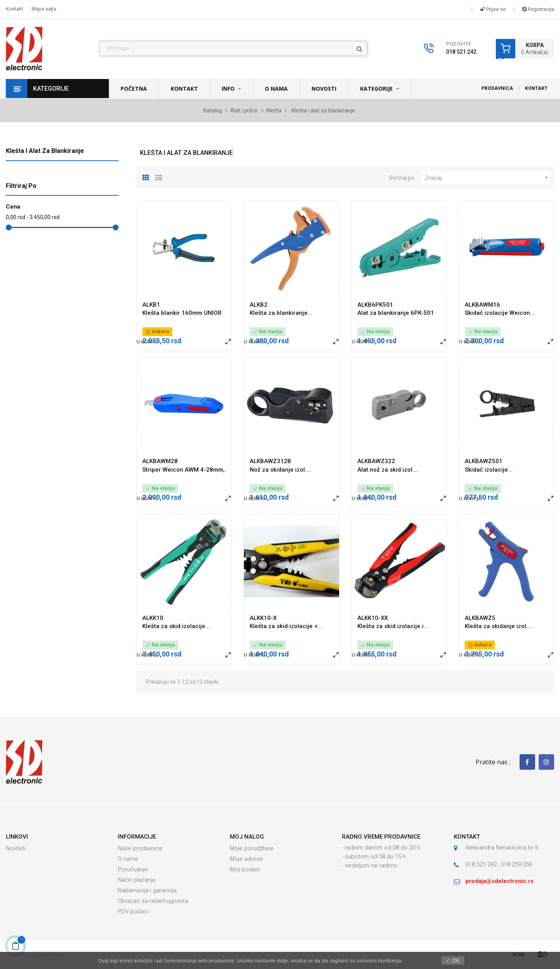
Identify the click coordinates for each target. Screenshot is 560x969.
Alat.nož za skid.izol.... (388, 470)
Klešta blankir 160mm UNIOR (182, 313)
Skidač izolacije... (489, 470)
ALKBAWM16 (482, 305)
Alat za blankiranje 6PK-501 (396, 313)
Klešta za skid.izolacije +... (286, 626)
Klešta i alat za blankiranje (45, 151)
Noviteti (16, 848)
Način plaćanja (136, 880)
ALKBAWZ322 (376, 461)
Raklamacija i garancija (147, 890)
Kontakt (15, 9)
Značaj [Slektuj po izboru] (488, 178)
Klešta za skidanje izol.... (499, 626)
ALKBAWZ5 (480, 618)
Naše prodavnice (140, 848)
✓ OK (453, 960)
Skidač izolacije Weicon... (500, 313)
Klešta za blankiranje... (281, 313)
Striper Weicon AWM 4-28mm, (184, 470)
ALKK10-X (263, 618)
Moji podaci (245, 869)
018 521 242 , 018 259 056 (499, 864)
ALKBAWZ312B (270, 461)
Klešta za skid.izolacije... (176, 626)
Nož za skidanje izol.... (280, 470)
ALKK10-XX (373, 618)
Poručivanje (133, 869)
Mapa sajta (44, 9)
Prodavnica (497, 88)
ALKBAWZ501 (484, 461)
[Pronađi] (233, 49)
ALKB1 (151, 305)
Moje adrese (246, 859)
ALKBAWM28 (160, 461)
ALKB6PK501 (375, 305)
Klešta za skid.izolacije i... (393, 626)
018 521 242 (461, 52)
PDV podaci (133, 911)
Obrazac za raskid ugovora (153, 901)
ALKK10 (153, 618)
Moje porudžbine (252, 848)
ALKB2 (259, 305)
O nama (128, 859)
